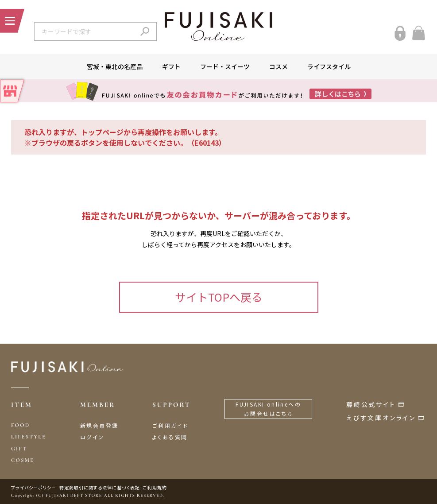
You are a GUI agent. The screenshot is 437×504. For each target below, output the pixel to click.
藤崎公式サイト (371, 404)
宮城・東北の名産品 (115, 66)
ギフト (171, 66)
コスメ (278, 66)
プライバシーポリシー (34, 487)
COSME (23, 460)
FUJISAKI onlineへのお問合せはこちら (268, 409)
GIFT (19, 449)
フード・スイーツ (225, 66)
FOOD (21, 425)
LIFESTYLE (29, 437)
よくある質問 (170, 437)
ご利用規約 (155, 487)
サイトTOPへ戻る (219, 297)
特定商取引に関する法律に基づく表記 (100, 487)
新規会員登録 (99, 425)
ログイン (92, 437)
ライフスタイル (329, 66)
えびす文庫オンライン (381, 418)
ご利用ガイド (170, 425)
